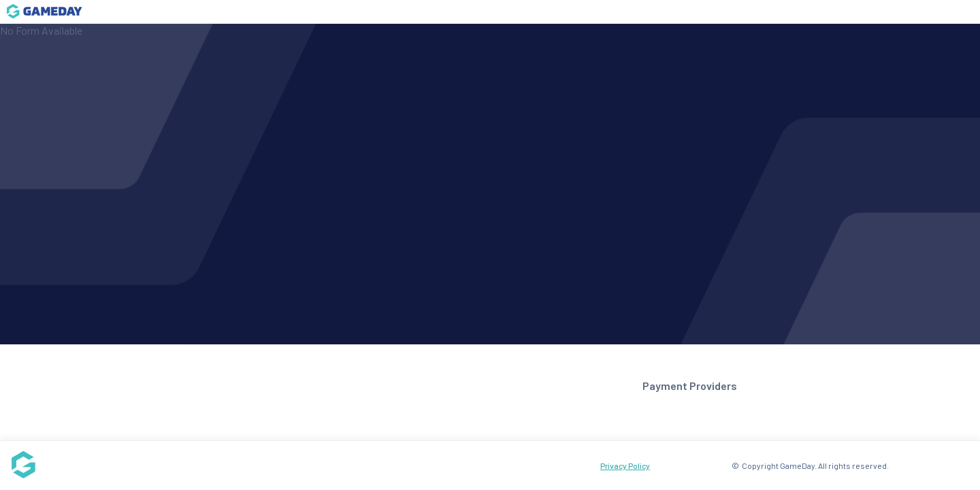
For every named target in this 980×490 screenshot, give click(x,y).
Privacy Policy (625, 465)
